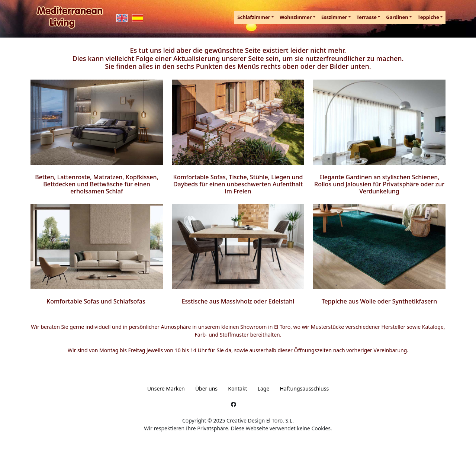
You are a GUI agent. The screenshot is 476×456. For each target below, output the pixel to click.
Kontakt (237, 388)
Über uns (206, 388)
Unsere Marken (166, 388)
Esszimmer (334, 17)
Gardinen (397, 17)
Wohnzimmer (296, 17)
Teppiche (428, 17)
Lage (264, 388)
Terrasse (367, 17)
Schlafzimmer (254, 17)
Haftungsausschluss (305, 388)
